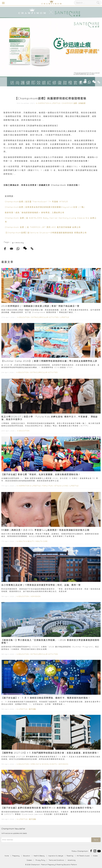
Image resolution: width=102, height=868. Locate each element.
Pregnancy (16, 856)
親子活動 (32, 709)
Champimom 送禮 (69, 103)
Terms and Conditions (56, 860)
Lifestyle (65, 317)
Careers (29, 860)
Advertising (72, 860)
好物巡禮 (82, 103)
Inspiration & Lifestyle (49, 103)
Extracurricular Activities (45, 317)
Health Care (42, 541)
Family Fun (48, 486)
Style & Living (61, 486)
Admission (36, 596)
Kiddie (95, 856)
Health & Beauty (26, 541)
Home (7, 856)
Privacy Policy (40, 860)
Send (96, 840)
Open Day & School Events (44, 764)
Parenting (70, 856)
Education (24, 317)
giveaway (18, 242)
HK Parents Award (83, 856)
